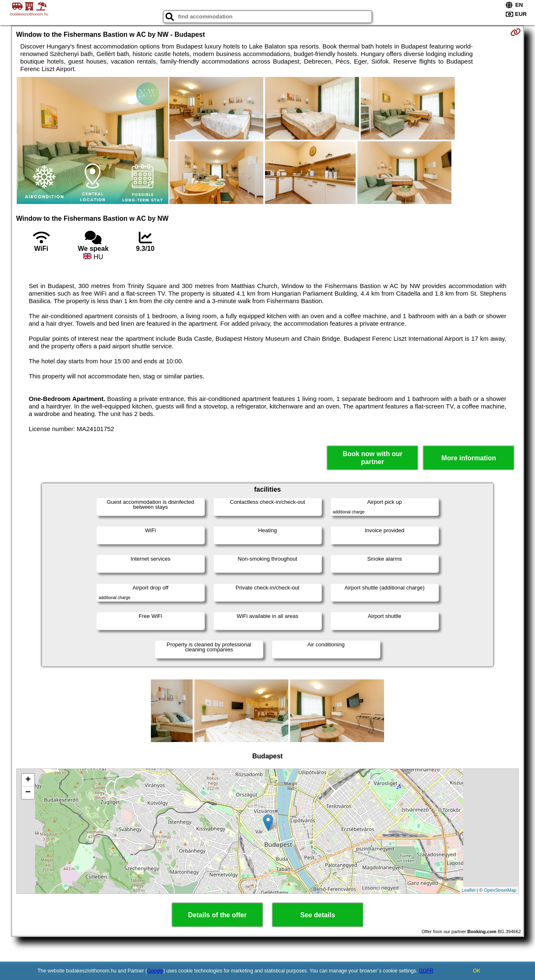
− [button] (28, 793)
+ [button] (28, 780)
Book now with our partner (373, 458)
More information (469, 458)
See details (318, 915)
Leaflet (469, 890)
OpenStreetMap (500, 890)
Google (155, 971)
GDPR (426, 971)
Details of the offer (217, 915)
